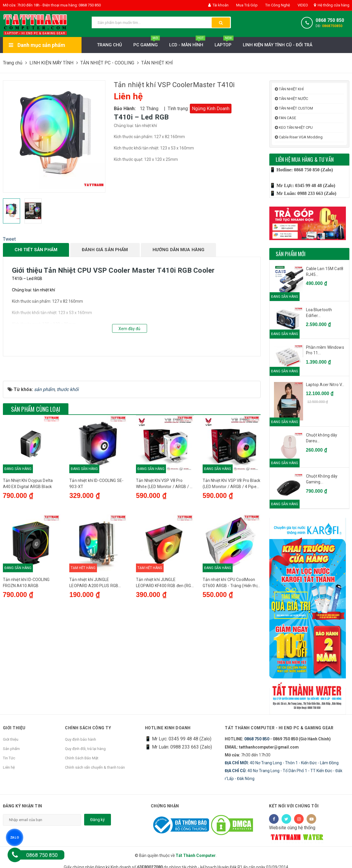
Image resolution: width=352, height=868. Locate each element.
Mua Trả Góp (246, 5)
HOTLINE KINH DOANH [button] (168, 728)
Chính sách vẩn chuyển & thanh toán (95, 767)
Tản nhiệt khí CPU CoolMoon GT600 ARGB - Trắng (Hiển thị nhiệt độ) (230, 652)
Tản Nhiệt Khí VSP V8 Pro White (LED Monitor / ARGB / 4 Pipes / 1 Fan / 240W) (164, 548)
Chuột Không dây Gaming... (322, 479)
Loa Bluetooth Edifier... (319, 313)
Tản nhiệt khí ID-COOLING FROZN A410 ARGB (26, 651)
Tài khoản (218, 5)
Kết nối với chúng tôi (294, 806)
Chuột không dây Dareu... (322, 438)
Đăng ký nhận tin (23, 806)
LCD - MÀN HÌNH (187, 43)
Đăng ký (98, 820)
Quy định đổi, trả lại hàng (85, 749)
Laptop (224, 43)
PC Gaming (147, 43)
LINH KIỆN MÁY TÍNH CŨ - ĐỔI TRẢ (278, 45)
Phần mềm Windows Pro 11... (325, 350)
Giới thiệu (11, 739)
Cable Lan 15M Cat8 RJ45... (325, 272)
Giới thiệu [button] (14, 728)
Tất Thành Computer (196, 855)
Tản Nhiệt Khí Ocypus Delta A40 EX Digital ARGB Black (28, 548)
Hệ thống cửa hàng (332, 5)
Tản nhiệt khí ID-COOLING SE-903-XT (96, 548)
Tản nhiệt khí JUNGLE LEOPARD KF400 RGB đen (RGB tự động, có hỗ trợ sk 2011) (165, 652)
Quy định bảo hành (81, 739)
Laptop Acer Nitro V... (325, 385)
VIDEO (302, 5)
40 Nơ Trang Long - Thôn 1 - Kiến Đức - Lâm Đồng (282, 763)
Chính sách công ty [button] (88, 728)
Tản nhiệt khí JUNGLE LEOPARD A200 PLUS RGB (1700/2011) (94, 652)
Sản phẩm (11, 749)
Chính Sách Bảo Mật (82, 758)
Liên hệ (9, 767)
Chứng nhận (165, 806)
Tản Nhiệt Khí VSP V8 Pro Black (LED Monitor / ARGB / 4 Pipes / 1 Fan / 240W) (231, 548)
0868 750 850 (330, 21)
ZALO (15, 837)
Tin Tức (9, 758)
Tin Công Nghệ (277, 5)
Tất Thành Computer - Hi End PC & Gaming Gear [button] (280, 728)
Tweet (9, 239)
